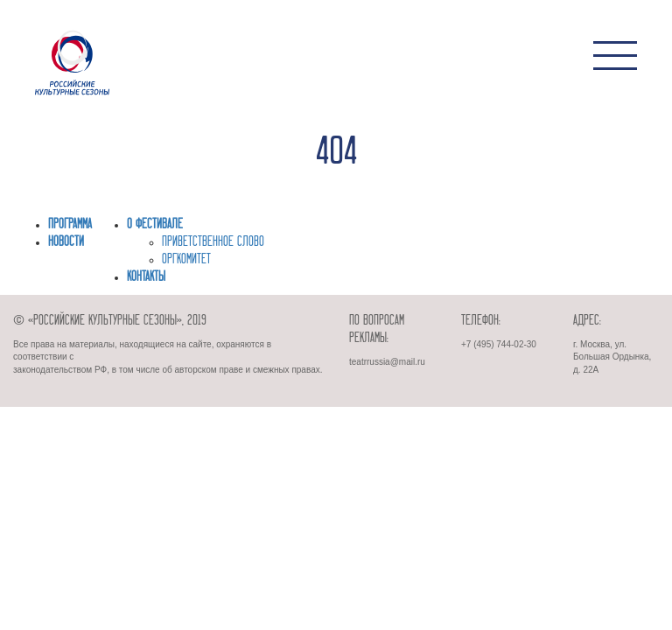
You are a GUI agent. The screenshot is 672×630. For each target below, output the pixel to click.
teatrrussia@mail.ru (387, 362)
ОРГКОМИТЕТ (186, 260)
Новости (66, 242)
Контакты (146, 277)
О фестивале (155, 225)
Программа (70, 225)
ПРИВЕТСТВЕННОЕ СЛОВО (213, 242)
